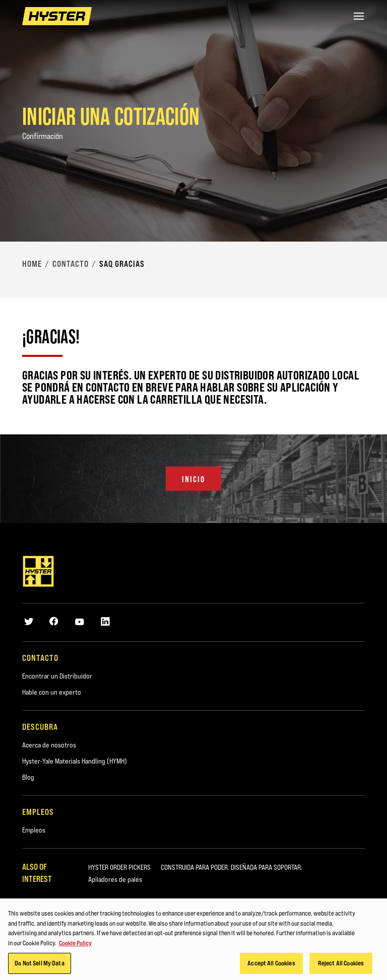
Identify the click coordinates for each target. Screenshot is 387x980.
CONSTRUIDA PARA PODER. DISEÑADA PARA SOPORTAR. (232, 867)
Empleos (34, 830)
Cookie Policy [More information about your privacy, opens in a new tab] (75, 945)
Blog (28, 777)
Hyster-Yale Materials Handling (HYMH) (75, 761)
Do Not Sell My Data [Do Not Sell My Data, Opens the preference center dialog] (39, 966)
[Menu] (359, 16)
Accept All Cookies (271, 966)
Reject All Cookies (341, 966)
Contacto (71, 264)
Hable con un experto (52, 692)
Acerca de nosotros (49, 745)
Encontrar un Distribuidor (57, 676)
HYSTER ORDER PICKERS (119, 867)
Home (32, 264)
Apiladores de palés (115, 879)
